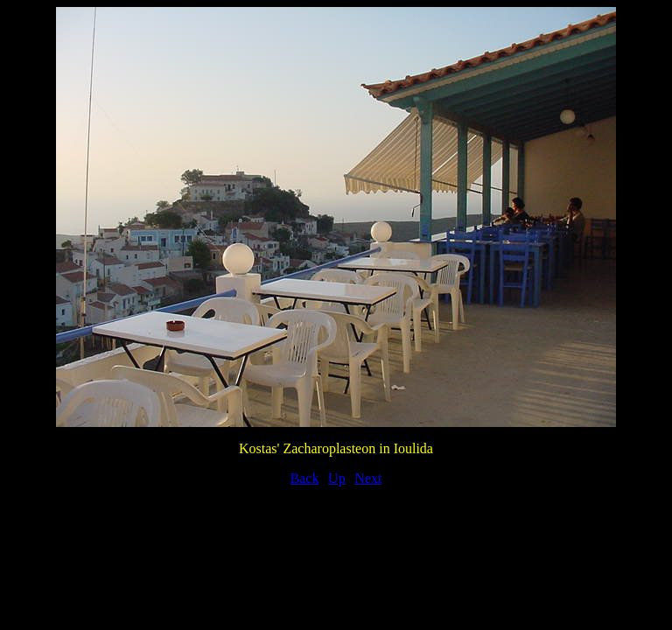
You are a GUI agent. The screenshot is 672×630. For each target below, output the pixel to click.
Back (305, 478)
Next (368, 478)
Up (337, 478)
